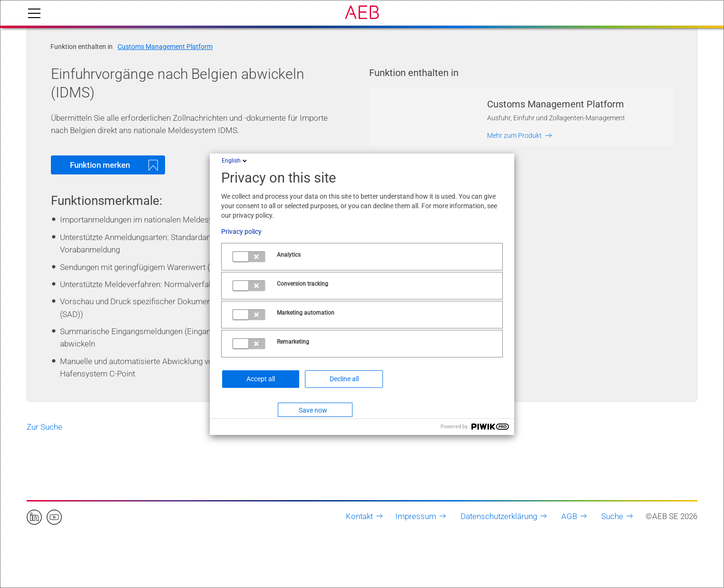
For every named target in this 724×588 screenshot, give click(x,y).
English (235, 161)
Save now (313, 410)
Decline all (344, 379)
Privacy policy (241, 231)
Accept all (261, 379)
